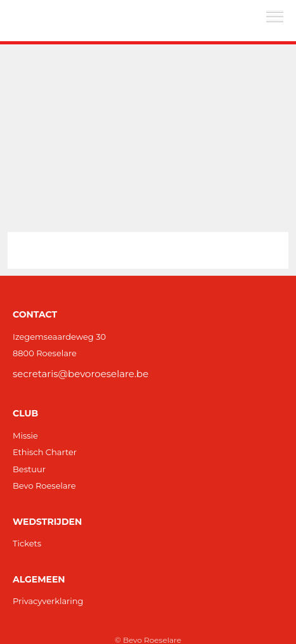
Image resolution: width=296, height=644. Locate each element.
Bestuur (29, 469)
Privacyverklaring (48, 601)
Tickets (27, 543)
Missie (25, 435)
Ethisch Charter (45, 452)
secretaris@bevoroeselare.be (80, 374)
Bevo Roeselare (44, 486)
